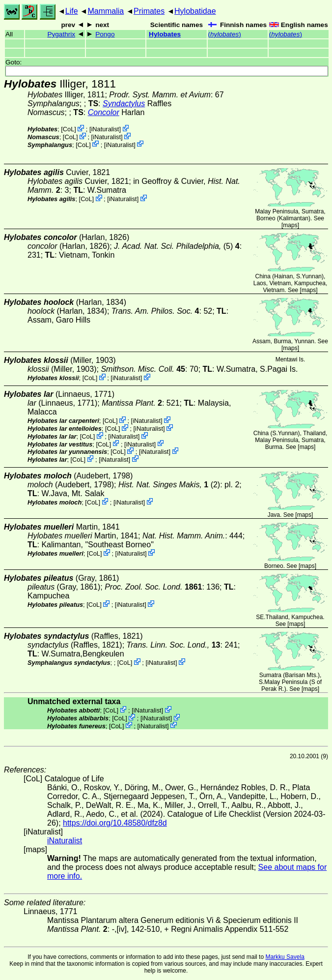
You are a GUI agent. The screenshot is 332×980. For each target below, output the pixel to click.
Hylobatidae (195, 11)
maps (290, 225)
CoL (69, 129)
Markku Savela (285, 957)
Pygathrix (61, 34)
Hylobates (165, 34)
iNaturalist (105, 129)
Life (72, 11)
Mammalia (106, 11)
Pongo (105, 34)
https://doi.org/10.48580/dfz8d (115, 823)
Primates (149, 11)
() (225, 34)
